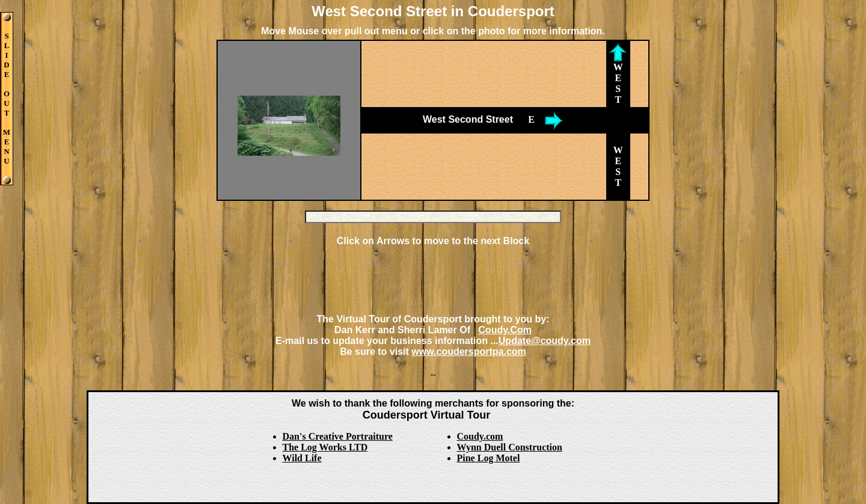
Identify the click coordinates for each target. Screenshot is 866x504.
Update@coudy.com (545, 341)
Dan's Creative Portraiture (338, 436)
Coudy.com (480, 436)
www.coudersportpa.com (469, 352)
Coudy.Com (505, 330)
